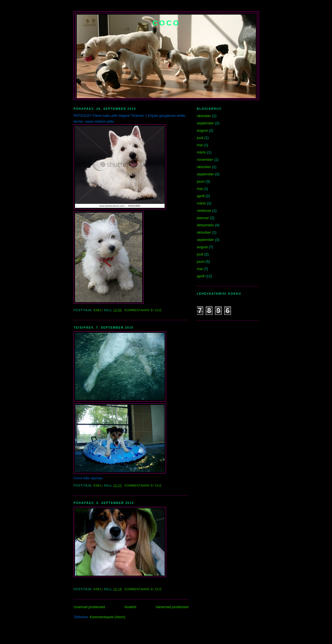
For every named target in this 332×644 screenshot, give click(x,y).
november (205, 160)
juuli (200, 138)
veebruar (204, 211)
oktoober (204, 116)
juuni (201, 181)
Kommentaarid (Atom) (108, 617)
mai (200, 145)
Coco (166, 23)
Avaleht (130, 607)
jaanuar (203, 218)
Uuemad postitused (89, 607)
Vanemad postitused (172, 607)
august (202, 130)
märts (201, 152)
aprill (201, 196)
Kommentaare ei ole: (144, 310)
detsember (205, 225)
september (205, 123)
